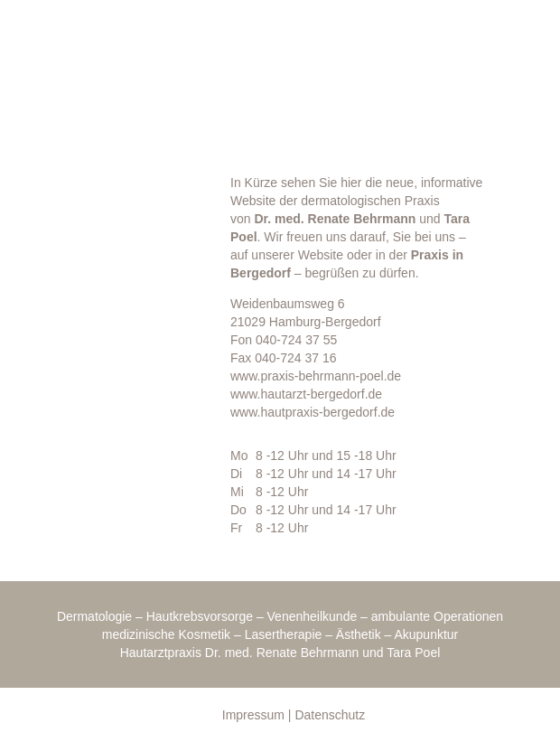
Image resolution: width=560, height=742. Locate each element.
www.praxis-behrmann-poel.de (316, 376)
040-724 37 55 (296, 340)
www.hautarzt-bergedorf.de (306, 394)
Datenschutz (330, 715)
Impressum (253, 715)
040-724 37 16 (295, 358)
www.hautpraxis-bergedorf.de (313, 412)
